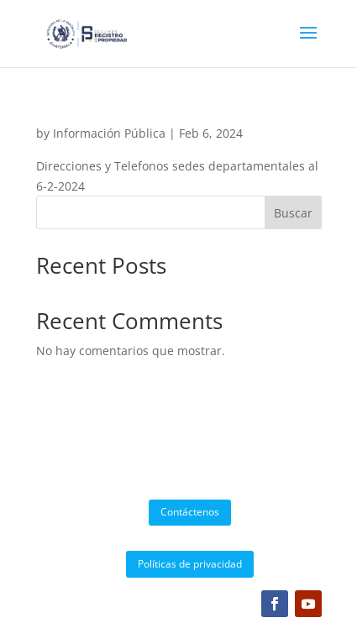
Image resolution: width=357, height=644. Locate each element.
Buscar (293, 213)
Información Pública (109, 133)
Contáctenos (190, 512)
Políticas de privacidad (190, 564)
